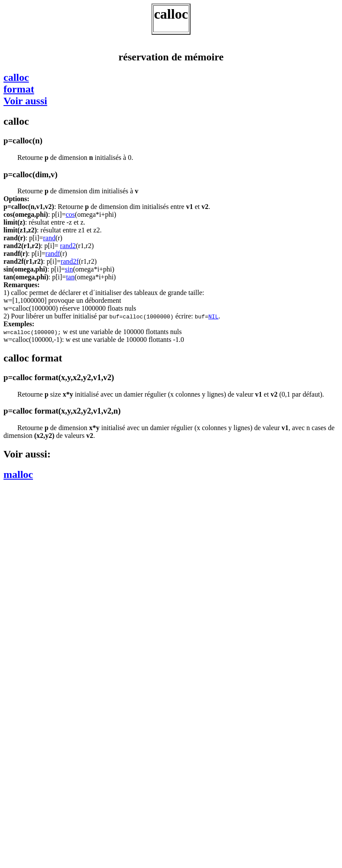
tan (70, 277)
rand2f (70, 261)
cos (70, 214)
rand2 (68, 246)
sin (69, 269)
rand (49, 238)
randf (53, 253)
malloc (18, 474)
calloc (16, 77)
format (19, 89)
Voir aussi (25, 101)
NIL (213, 316)
